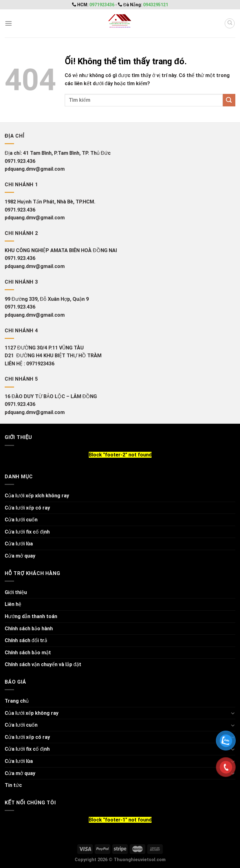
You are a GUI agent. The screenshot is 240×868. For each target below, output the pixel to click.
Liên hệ (13, 604)
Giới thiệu (16, 592)
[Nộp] (229, 100)
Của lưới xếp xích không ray (37, 496)
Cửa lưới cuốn (21, 520)
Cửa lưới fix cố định (27, 532)
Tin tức (13, 785)
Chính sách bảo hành (29, 629)
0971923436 (102, 5)
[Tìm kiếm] (230, 23)
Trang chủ (17, 701)
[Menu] (8, 23)
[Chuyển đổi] (233, 713)
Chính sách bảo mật (28, 653)
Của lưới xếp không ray (32, 713)
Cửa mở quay (20, 556)
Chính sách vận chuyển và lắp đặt (43, 664)
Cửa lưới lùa (19, 544)
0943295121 (156, 5)
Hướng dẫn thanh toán (31, 616)
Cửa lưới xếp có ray (27, 508)
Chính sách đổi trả (26, 640)
